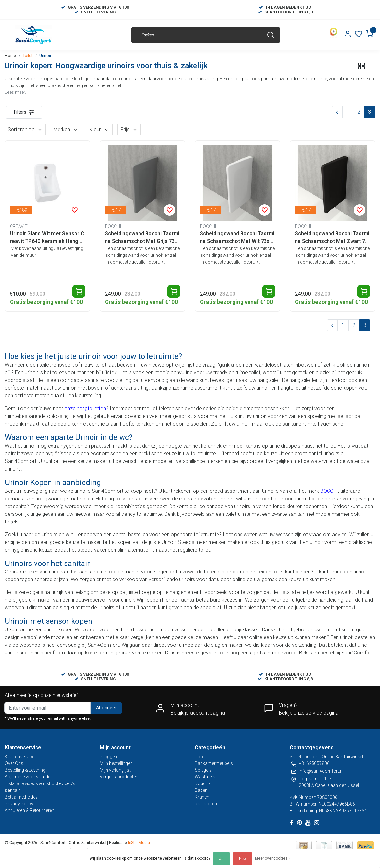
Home (10, 56)
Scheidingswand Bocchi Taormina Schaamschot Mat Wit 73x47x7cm (237, 238)
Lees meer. (15, 92)
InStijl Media (139, 843)
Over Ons (14, 763)
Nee (242, 859)
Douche (203, 783)
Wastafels (205, 777)
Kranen (202, 797)
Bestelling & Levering (25, 770)
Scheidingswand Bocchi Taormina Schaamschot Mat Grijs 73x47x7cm (142, 238)
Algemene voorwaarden (29, 777)
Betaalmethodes (21, 797)
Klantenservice (20, 757)
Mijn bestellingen (116, 763)
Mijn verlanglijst (115, 770)
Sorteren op (25, 130)
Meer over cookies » (273, 858)
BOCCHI (329, 491)
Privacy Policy (19, 804)
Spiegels (203, 770)
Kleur (99, 130)
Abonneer (106, 708)
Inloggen (108, 757)
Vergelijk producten (119, 777)
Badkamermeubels (214, 763)
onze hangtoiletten (85, 408)
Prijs (129, 130)
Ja (221, 859)
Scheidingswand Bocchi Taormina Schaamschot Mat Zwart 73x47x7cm (332, 238)
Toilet (28, 56)
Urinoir (45, 56)
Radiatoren (206, 804)
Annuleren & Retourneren (30, 810)
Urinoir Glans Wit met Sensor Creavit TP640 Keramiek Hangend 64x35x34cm (47, 238)
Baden (201, 790)
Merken (66, 130)
